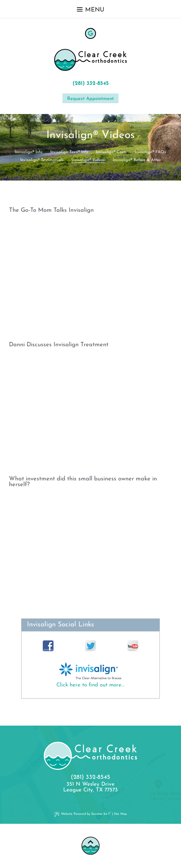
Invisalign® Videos (88, 160)
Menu (90, 10)
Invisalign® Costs (111, 152)
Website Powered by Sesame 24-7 (83, 814)
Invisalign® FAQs (150, 152)
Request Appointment (90, 99)
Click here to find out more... (90, 685)
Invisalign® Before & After (137, 160)
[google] (90, 33)
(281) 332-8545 (91, 84)
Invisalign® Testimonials (42, 160)
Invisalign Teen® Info (69, 152)
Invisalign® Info (29, 152)
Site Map (120, 814)
